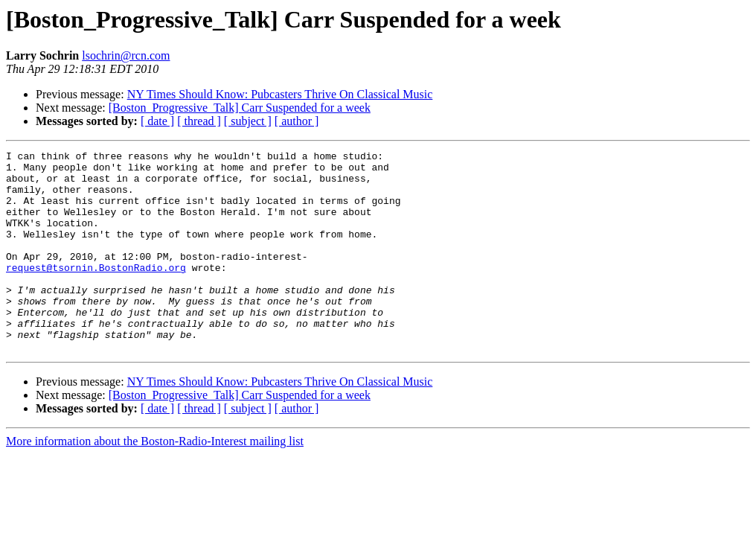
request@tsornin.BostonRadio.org (96, 292)
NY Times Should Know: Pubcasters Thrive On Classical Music (280, 94)
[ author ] (297, 121)
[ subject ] (248, 121)
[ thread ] (199, 121)
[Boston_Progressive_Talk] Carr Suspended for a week (240, 108)
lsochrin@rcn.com (126, 55)
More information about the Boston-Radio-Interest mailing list (155, 481)
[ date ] (157, 121)
